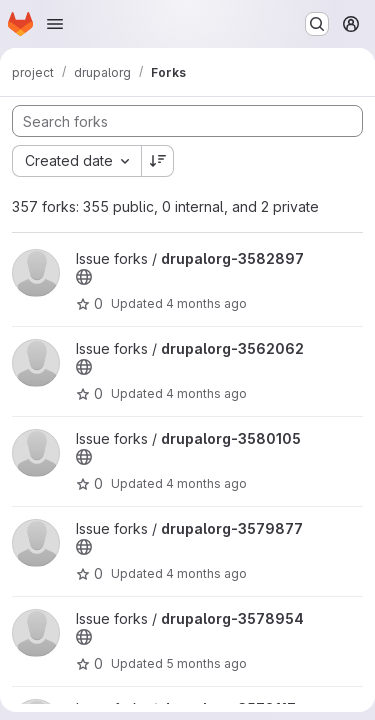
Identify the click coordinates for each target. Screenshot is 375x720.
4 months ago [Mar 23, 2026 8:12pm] (206, 483)
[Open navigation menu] (55, 24)
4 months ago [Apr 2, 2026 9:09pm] (206, 303)
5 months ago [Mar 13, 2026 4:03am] (206, 663)
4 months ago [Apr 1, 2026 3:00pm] (206, 393)
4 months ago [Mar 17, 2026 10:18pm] (206, 573)
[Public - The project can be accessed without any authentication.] (84, 277)
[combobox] (76, 161)
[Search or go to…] (317, 24)
